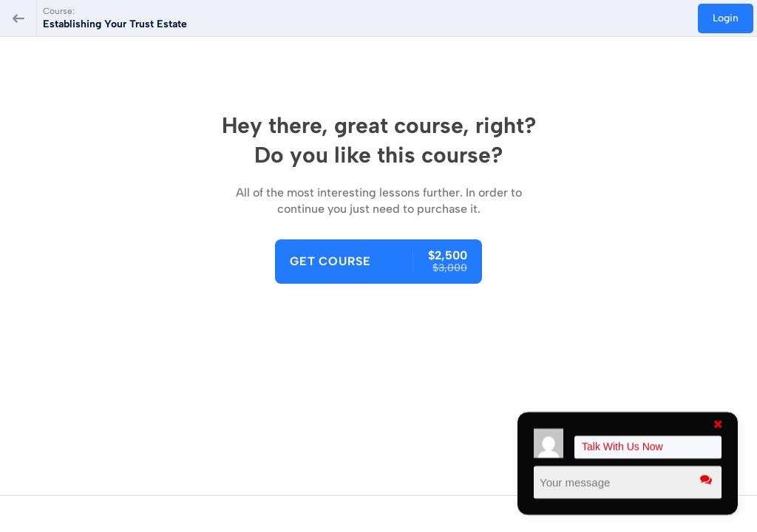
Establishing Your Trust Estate (115, 24)
